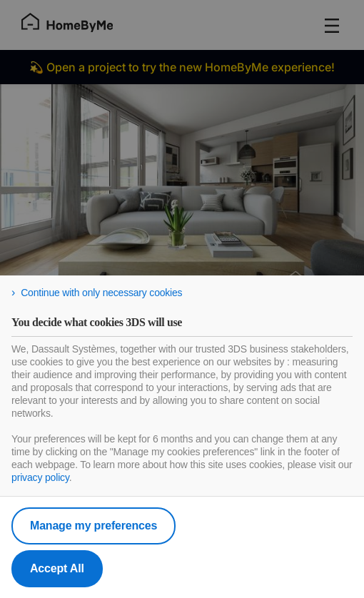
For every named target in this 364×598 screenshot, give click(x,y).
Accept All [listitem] (57, 568)
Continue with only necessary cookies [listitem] (101, 293)
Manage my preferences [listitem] (93, 526)
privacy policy (40, 477)
